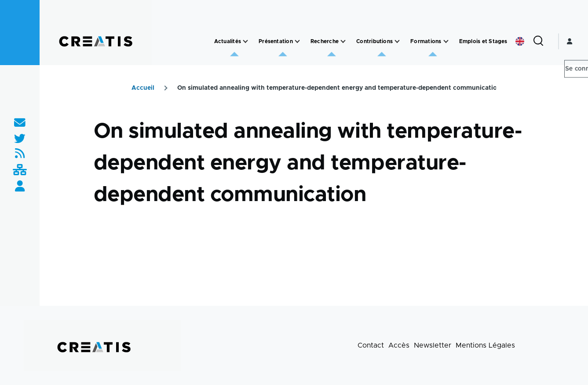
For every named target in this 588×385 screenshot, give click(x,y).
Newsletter (433, 345)
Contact (371, 345)
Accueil (143, 88)
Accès (399, 345)
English (520, 41)
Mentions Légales (485, 345)
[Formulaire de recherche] (538, 41)
